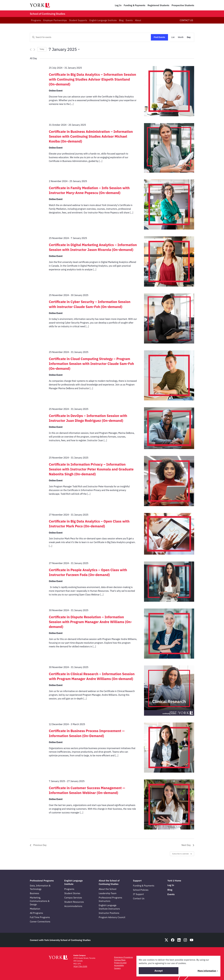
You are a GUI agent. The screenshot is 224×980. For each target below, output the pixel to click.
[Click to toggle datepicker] (64, 49)
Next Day (188, 845)
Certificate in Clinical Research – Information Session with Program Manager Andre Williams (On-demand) (92, 676)
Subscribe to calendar (180, 854)
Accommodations (73, 906)
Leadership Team (108, 893)
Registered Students (158, 5)
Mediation (35, 909)
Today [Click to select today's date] (42, 49)
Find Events (159, 37)
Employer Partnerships (55, 20)
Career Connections (40, 922)
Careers (117, 968)
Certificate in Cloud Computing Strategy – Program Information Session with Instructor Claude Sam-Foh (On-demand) (91, 364)
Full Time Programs (40, 917)
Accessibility (119, 965)
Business (34, 893)
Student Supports (78, 20)
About (138, 20)
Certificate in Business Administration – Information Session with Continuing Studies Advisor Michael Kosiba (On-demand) (91, 136)
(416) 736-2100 (80, 966)
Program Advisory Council (112, 917)
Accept (159, 971)
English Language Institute (103, 20)
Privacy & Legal (120, 963)
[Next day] (34, 50)
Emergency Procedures (123, 957)
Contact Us (139, 898)
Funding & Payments (134, 5)
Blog (121, 20)
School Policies (141, 890)
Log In (118, 5)
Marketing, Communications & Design (40, 901)
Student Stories (72, 893)
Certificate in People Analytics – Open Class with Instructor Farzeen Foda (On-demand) (88, 572)
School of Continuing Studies (47, 14)
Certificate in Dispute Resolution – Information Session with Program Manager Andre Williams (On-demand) (90, 622)
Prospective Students (183, 5)
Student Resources (74, 902)
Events (129, 20)
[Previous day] (31, 50)
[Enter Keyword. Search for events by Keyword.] (90, 37)
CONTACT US (186, 20)
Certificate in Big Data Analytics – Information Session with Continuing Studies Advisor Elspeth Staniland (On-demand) (92, 79)
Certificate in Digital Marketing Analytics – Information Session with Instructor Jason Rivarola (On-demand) (93, 247)
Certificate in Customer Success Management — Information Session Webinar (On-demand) (87, 790)
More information (207, 971)
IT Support (138, 894)
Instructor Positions (109, 913)
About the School (107, 889)
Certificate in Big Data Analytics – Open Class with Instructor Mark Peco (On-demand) (89, 524)
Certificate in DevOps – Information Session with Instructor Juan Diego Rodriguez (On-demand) (88, 418)
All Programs (36, 913)
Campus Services (73, 898)
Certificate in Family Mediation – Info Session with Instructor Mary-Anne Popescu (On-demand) (89, 190)
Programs (36, 20)
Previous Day (38, 845)
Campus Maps (120, 960)
